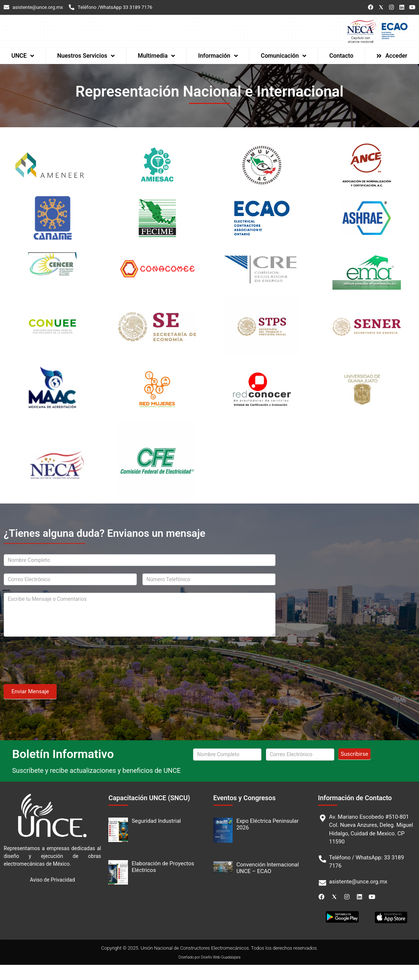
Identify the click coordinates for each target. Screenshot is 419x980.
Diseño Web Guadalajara (221, 972)
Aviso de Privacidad (53, 895)
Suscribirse (354, 769)
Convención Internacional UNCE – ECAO (268, 883)
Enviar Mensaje (30, 707)
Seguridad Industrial (156, 836)
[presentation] (60, 674)
